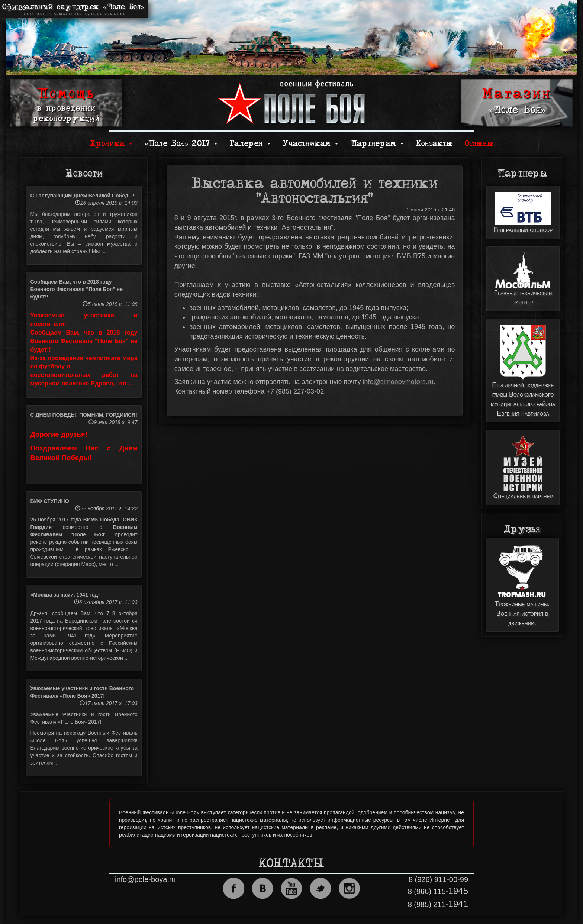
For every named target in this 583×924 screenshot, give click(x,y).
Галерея (250, 144)
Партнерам (377, 144)
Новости (84, 174)
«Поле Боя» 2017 (181, 144)
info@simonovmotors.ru (398, 382)
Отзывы (479, 144)
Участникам (310, 144)
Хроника (111, 144)
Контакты (434, 144)
